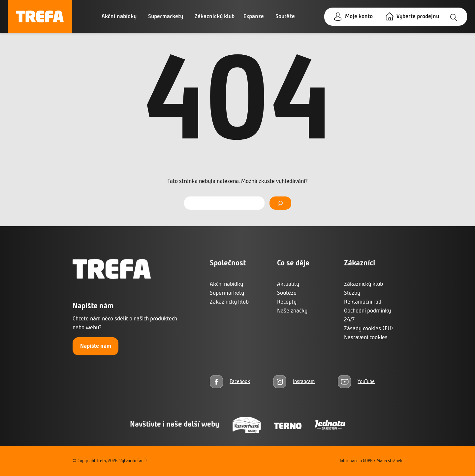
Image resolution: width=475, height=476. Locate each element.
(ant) (142, 461)
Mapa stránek (389, 461)
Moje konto (359, 17)
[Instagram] (294, 382)
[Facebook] (230, 382)
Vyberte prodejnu (418, 17)
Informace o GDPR (356, 461)
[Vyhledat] (280, 203)
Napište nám (96, 346)
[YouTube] (356, 382)
